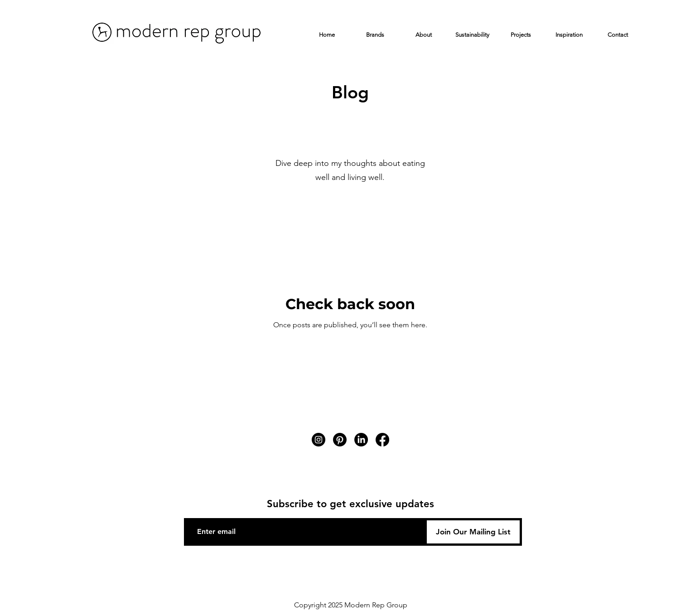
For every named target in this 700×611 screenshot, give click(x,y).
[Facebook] (382, 440)
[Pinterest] (340, 440)
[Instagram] (319, 440)
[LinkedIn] (361, 440)
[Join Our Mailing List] (473, 532)
